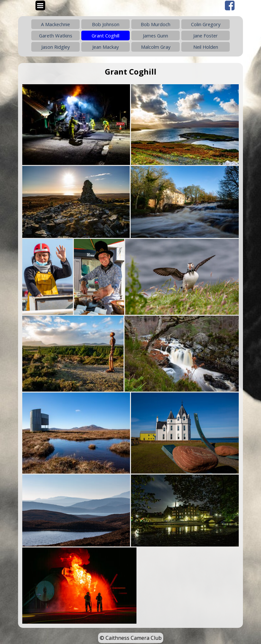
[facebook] (230, 5)
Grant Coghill (105, 36)
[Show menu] (40, 5)
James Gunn (156, 36)
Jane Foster (206, 36)
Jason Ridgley (55, 47)
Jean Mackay (105, 47)
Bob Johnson (106, 24)
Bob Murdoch (156, 24)
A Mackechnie (55, 24)
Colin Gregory (206, 24)
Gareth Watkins (56, 36)
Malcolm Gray (156, 47)
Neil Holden (206, 47)
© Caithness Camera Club (131, 638)
